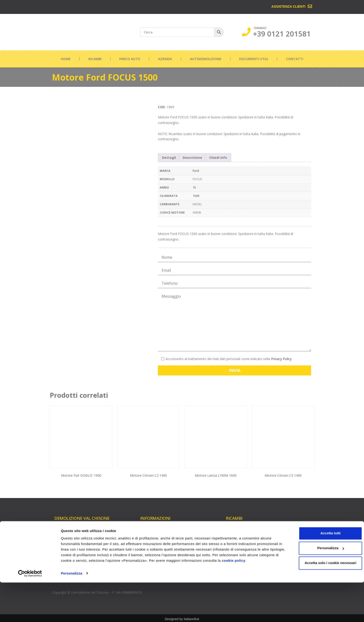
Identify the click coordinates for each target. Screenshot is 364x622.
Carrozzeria (279, 539)
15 (194, 187)
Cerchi (275, 546)
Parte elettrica (281, 554)
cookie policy (254, 600)
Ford (196, 171)
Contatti (295, 59)
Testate (232, 545)
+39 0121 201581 (282, 34)
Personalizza (71, 613)
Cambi (275, 531)
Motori (231, 530)
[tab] (169, 158)
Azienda (165, 59)
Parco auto (130, 59)
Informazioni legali (154, 560)
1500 (196, 196)
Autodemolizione (206, 59)
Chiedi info (218, 158)
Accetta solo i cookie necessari (325, 603)
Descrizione (192, 158)
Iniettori (232, 552)
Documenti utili (254, 59)
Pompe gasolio (237, 560)
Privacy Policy (281, 359)
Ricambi (95, 59)
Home (66, 59)
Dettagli (169, 158)
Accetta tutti (325, 573)
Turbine (232, 537)
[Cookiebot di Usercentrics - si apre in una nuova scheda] (30, 613)
